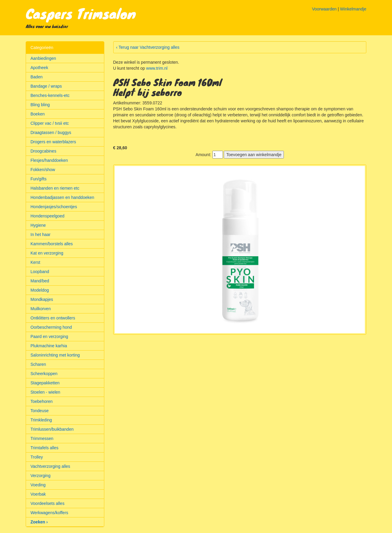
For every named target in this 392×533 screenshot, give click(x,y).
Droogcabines (43, 151)
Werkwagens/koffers (49, 513)
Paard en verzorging (49, 336)
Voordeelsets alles (48, 503)
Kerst (35, 262)
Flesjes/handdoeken (49, 160)
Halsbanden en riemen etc (55, 188)
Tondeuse (40, 411)
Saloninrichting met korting (55, 355)
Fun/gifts (39, 179)
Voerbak (38, 494)
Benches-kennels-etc (50, 95)
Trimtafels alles (45, 448)
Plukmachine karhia (49, 346)
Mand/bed (40, 281)
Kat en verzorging (47, 253)
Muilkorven (41, 309)
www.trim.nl (157, 68)
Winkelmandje (353, 9)
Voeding (38, 485)
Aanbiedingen (43, 58)
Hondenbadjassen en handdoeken (62, 197)
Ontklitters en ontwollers (53, 318)
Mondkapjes (42, 299)
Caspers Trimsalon (81, 13)
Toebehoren (42, 401)
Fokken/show (43, 170)
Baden (36, 77)
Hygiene (38, 225)
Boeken (37, 114)
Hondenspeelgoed (48, 216)
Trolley (37, 457)
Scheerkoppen (44, 374)
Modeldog (40, 290)
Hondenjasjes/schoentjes (54, 207)
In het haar (40, 234)
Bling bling (40, 105)
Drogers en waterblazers (53, 142)
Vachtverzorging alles (50, 466)
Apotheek (39, 68)
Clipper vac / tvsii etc (50, 123)
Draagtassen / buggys (51, 133)
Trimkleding (41, 420)
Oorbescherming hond (51, 327)
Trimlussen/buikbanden (52, 429)
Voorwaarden (324, 9)
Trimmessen (42, 438)
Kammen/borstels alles (52, 244)
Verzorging (40, 476)
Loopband (40, 272)
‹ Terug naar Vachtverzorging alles (148, 47)
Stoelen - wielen (45, 392)
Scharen (38, 364)
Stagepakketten (45, 383)
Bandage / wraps (46, 86)
